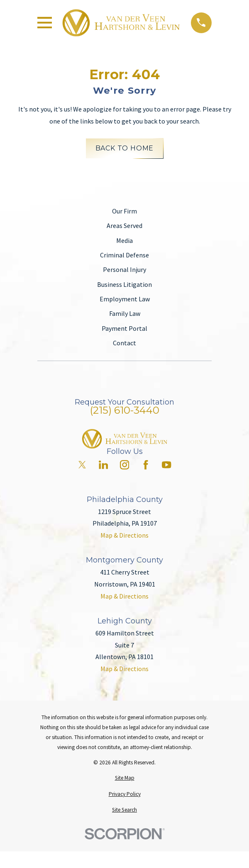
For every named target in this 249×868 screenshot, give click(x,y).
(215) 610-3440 (125, 410)
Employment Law (125, 299)
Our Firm (124, 211)
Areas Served (124, 225)
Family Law (125, 313)
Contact (124, 343)
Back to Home (125, 148)
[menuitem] (124, 778)
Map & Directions (124, 535)
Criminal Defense (124, 255)
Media (124, 240)
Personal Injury (124, 269)
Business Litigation (124, 284)
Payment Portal (124, 328)
